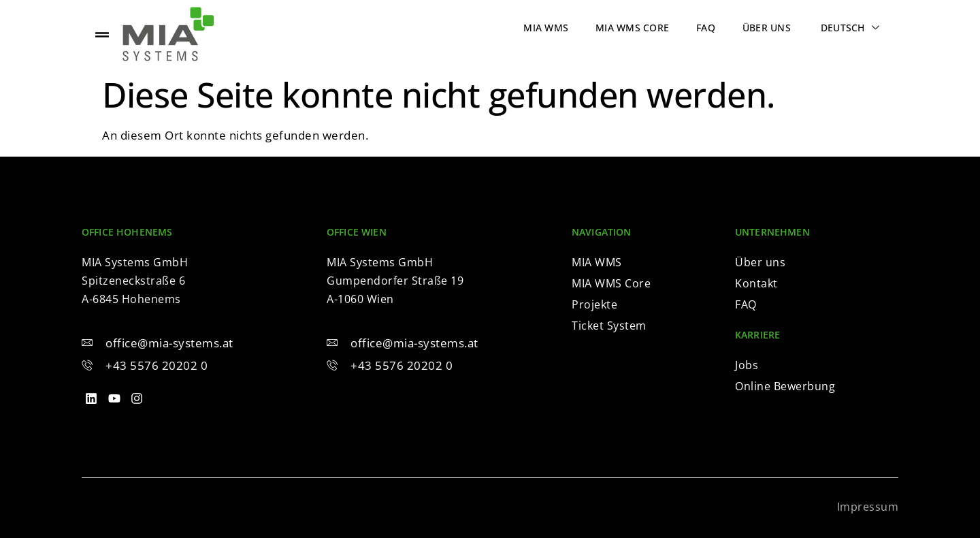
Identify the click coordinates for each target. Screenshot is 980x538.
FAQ (706, 28)
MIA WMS (546, 28)
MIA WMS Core (632, 28)
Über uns (767, 28)
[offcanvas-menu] (102, 34)
